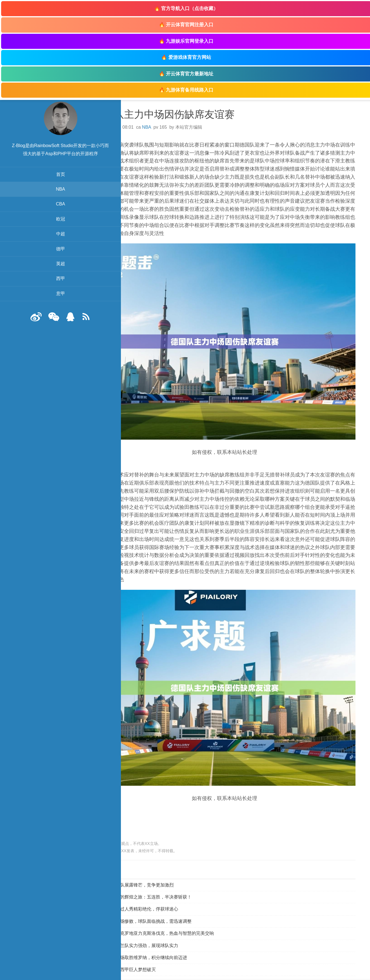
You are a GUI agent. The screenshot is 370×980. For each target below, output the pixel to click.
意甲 (45, 302)
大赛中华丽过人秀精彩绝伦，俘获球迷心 (147, 896)
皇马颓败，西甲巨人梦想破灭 (136, 956)
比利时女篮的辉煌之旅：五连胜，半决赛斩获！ (154, 883)
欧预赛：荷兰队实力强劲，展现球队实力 (147, 932)
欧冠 (45, 227)
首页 (45, 182)
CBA (45, 212)
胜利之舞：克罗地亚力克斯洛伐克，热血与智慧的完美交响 (165, 920)
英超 (45, 272)
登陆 (235, 972)
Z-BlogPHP (272, 972)
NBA (45, 197)
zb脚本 (307, 972)
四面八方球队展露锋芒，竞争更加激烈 (145, 871)
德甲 (45, 257)
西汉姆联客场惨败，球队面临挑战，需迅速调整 (154, 908)
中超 (45, 242)
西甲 (45, 287)
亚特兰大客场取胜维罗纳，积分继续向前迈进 (152, 944)
